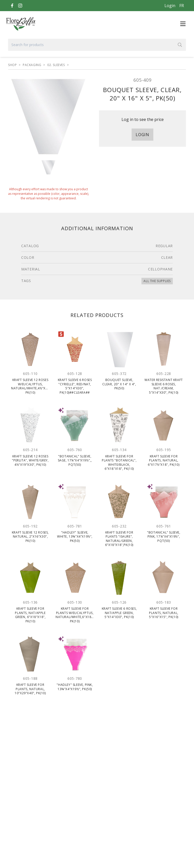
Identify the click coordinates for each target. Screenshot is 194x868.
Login (170, 6)
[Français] (182, 6)
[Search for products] (97, 45)
